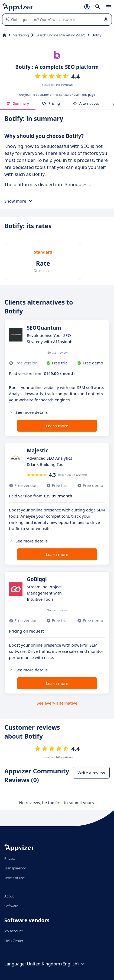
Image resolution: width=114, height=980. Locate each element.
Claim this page (84, 95)
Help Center (14, 941)
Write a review (91, 773)
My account (14, 931)
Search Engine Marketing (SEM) (60, 35)
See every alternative (57, 703)
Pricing (51, 103)
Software (11, 906)
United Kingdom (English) (56, 964)
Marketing (21, 35)
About (9, 896)
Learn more (57, 426)
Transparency (15, 868)
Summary (18, 103)
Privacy (10, 858)
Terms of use (14, 878)
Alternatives (86, 103)
